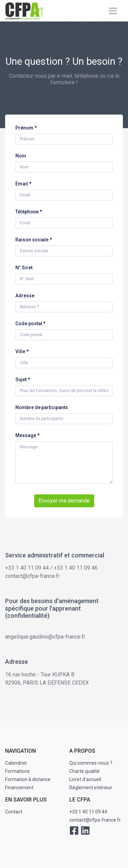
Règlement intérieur (91, 788)
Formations (17, 771)
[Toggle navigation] (113, 11)
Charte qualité (84, 771)
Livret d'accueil (85, 779)
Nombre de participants (42, 407)
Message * (27, 435)
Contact (14, 812)
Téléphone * (29, 212)
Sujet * (23, 379)
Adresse (25, 296)
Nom (21, 156)
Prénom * (26, 128)
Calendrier (16, 763)
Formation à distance (28, 779)
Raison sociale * (34, 240)
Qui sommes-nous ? (91, 763)
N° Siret (24, 268)
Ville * (22, 351)
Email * (23, 184)
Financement (19, 788)
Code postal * (30, 324)
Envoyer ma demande (64, 501)
